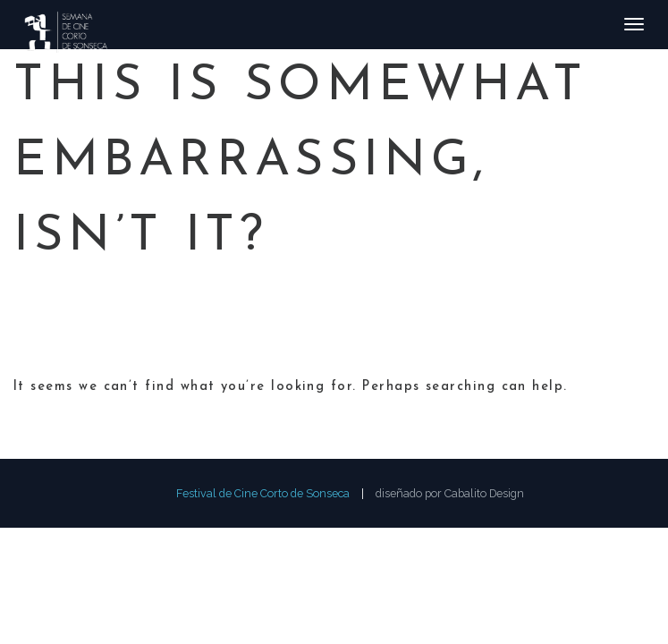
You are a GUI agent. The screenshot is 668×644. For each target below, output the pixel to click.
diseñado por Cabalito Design (450, 493)
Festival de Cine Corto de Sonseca (263, 493)
